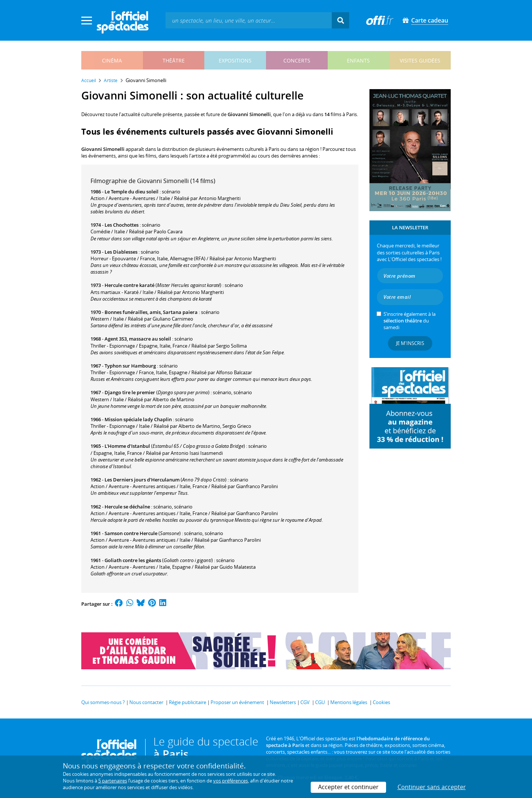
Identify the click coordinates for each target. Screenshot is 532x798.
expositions (235, 60)
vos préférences (231, 781)
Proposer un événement (237, 702)
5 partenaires (113, 781)
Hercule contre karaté (129, 285)
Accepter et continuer (348, 787)
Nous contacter (146, 702)
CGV (305, 702)
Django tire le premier (130, 392)
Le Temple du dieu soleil (132, 192)
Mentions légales (349, 702)
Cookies (381, 702)
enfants (358, 60)
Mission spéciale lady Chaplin (138, 419)
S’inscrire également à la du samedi (410, 321)
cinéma (112, 60)
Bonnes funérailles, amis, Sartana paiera (151, 312)
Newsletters (283, 702)
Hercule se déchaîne (127, 507)
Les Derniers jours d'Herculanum (142, 480)
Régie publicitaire (187, 702)
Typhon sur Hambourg (130, 366)
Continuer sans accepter (432, 787)
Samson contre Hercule (131, 533)
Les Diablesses (121, 252)
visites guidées (420, 60)
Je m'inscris (410, 343)
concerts (297, 60)
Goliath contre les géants (133, 560)
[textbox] (249, 20)
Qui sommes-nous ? (103, 702)
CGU (320, 702)
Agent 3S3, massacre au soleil (138, 339)
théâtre (174, 60)
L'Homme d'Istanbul (127, 446)
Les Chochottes (122, 225)
